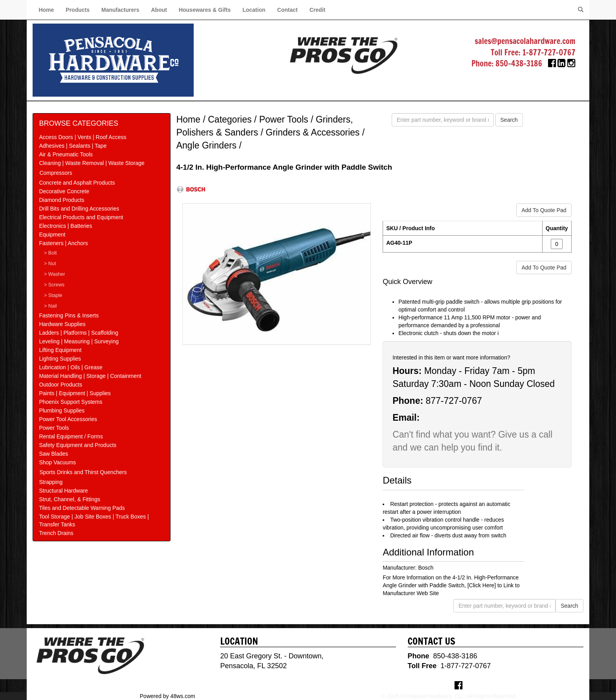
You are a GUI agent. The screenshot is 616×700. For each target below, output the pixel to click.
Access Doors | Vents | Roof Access (82, 137)
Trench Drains (56, 533)
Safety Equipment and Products (78, 445)
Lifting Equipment (60, 350)
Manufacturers (120, 10)
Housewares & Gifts (205, 10)
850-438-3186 (519, 63)
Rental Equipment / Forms (71, 436)
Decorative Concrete (64, 191)
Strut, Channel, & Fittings (70, 499)
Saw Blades (53, 454)
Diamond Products (61, 200)
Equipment (52, 235)
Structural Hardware (63, 491)
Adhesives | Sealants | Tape (73, 146)
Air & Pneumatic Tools (66, 154)
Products (78, 10)
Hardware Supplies (62, 324)
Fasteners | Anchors (63, 243)
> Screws (54, 285)
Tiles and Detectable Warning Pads (82, 508)
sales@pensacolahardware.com (525, 41)
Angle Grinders (206, 145)
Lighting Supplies (60, 359)
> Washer (55, 274)
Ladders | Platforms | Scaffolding (79, 333)
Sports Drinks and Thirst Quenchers (83, 472)
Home (46, 10)
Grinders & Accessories (313, 132)
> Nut (50, 264)
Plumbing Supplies (62, 410)
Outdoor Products (60, 385)
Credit (317, 10)
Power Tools (54, 428)
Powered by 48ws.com (168, 696)
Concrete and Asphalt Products (77, 183)
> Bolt (50, 253)
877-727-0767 (454, 401)
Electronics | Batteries (65, 226)
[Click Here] (482, 585)
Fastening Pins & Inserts (69, 315)
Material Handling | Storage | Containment (90, 376)
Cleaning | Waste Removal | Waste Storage (92, 163)
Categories (230, 119)
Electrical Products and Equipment (81, 217)
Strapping (51, 482)
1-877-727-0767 (549, 52)
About (159, 10)
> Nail (50, 306)
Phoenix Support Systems (71, 402)
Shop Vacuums (57, 462)
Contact (288, 10)
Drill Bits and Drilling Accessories (79, 209)
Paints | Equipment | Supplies (75, 393)
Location (254, 10)
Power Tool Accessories (68, 419)
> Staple (53, 295)
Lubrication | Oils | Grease (71, 367)
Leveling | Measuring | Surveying (79, 341)
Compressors (56, 173)
